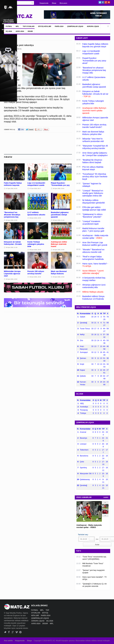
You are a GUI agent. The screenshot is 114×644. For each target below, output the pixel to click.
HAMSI (106, 497)
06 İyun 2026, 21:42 (59, 220)
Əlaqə (54, 3)
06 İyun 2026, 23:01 (59, 188)
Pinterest (109, 2)
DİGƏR (30, 31)
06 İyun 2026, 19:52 (12, 279)
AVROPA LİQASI (93, 26)
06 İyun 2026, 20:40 (35, 250)
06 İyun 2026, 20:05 (59, 250)
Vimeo (17, 632)
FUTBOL (9, 26)
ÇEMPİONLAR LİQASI (75, 26)
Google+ (106, 2)
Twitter (100, 2)
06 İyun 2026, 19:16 (59, 277)
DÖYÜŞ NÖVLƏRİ (45, 26)
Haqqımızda (44, 3)
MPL (17, 26)
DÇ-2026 (9, 31)
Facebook (103, 2)
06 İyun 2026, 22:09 (35, 218)
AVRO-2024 (20, 31)
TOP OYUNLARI (29, 26)
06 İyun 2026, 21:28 (12, 247)
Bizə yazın (63, 3)
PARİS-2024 (59, 26)
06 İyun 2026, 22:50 (12, 220)
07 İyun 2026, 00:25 (12, 188)
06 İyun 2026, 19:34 (35, 277)
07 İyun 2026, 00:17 (35, 188)
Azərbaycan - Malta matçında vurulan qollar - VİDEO (89, 526)
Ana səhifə (8, 641)
